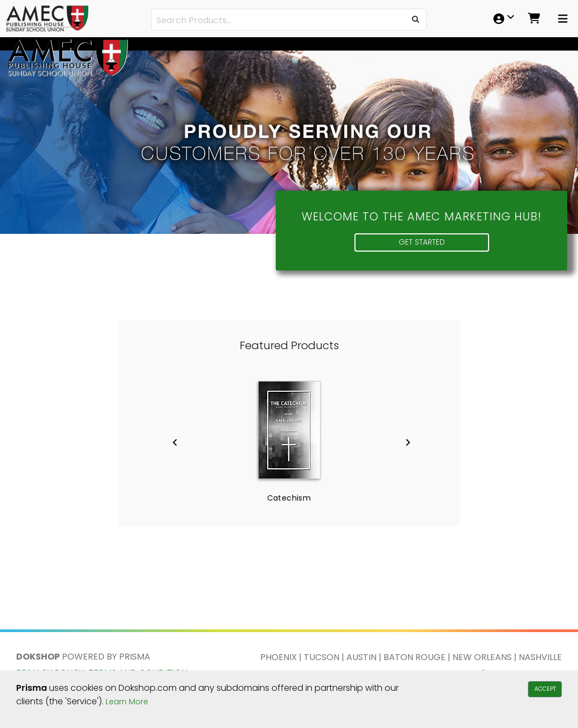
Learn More (127, 702)
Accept (545, 689)
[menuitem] (501, 18)
